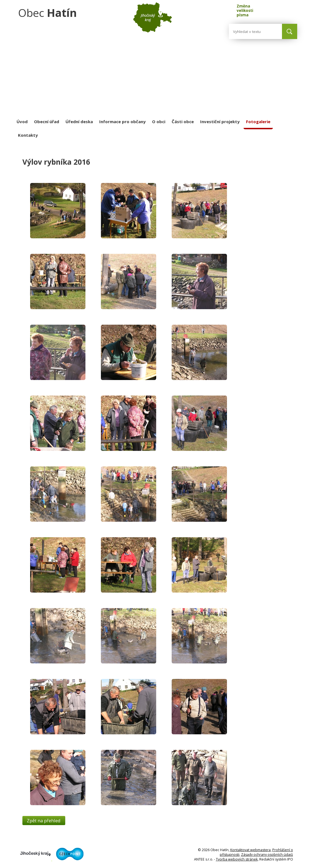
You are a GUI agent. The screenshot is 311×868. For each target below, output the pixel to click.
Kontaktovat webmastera (250, 850)
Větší (280, 9)
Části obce (183, 122)
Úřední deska (79, 122)
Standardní (270, 9)
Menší (259, 9)
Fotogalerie (258, 122)
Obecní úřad (47, 122)
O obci (159, 122)
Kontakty (28, 135)
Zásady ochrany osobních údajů (267, 855)
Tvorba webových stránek (237, 859)
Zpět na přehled (44, 821)
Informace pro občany (122, 122)
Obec (48, 13)
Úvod (22, 122)
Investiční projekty (220, 122)
